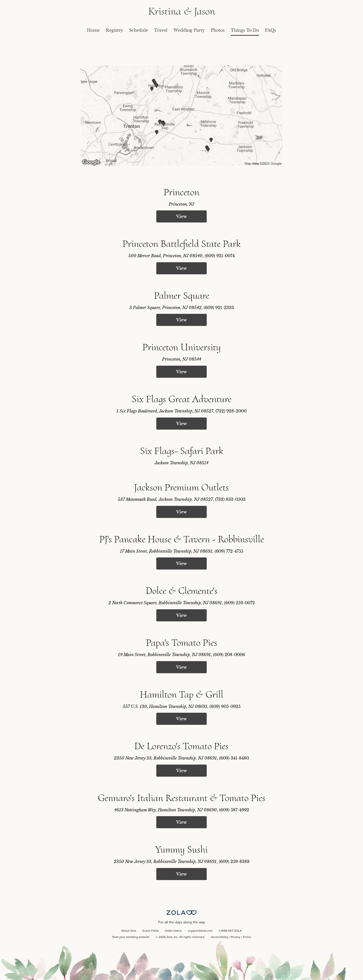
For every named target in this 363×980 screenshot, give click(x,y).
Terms (247, 937)
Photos (218, 30)
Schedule (139, 30)
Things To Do (245, 30)
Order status (173, 931)
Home (93, 30)
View (181, 216)
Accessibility (220, 937)
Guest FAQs (150, 931)
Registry (114, 30)
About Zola (129, 931)
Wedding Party (189, 30)
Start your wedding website (131, 937)
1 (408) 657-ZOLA (230, 931)
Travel (161, 30)
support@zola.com (200, 931)
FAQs (270, 30)
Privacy (235, 937)
